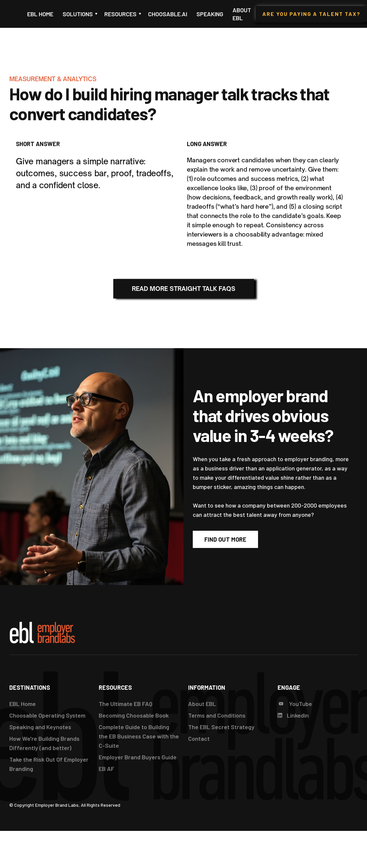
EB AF (106, 769)
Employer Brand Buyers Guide (138, 757)
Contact (199, 738)
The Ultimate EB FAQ (126, 704)
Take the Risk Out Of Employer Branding (49, 764)
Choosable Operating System (47, 715)
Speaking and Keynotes (40, 727)
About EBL (242, 14)
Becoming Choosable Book (134, 715)
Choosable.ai (168, 14)
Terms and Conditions (217, 715)
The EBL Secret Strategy (221, 727)
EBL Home (40, 14)
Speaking (210, 14)
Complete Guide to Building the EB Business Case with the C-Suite (139, 736)
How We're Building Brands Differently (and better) (44, 743)
